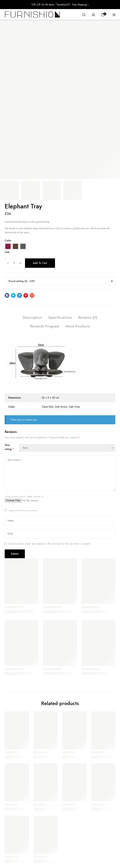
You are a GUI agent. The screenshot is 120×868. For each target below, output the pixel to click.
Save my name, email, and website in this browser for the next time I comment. (50, 544)
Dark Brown (61, 407)
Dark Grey (74, 407)
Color (8, 241)
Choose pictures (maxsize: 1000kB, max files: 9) (24, 497)
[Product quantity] (14, 263)
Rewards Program (45, 326)
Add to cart (40, 263)
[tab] (32, 318)
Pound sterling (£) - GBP (22, 281)
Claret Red (47, 407)
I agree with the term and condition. (23, 511)
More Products (78, 326)
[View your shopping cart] (104, 15)
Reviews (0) (88, 317)
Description (32, 317)
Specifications (60, 317)
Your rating (9, 447)
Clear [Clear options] (7, 252)
